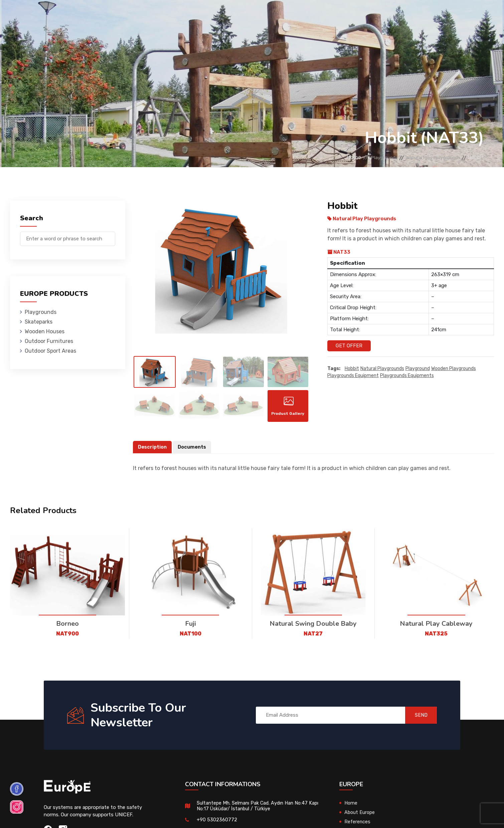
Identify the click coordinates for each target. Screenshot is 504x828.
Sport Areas (310, 15)
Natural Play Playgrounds (427, 157)
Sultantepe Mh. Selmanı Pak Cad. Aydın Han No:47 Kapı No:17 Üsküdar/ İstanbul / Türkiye (254, 810)
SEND (417, 719)
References (355, 15)
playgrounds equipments (407, 376)
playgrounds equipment (353, 376)
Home (333, 157)
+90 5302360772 (217, 824)
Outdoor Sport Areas (50, 351)
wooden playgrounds (454, 369)
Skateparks (140, 15)
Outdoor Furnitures (252, 15)
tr (467, 16)
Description (153, 451)
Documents (194, 451)
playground (418, 369)
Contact (393, 15)
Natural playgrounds (382, 369)
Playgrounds (95, 15)
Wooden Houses (189, 15)
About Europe (360, 816)
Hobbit (352, 369)
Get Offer (349, 346)
